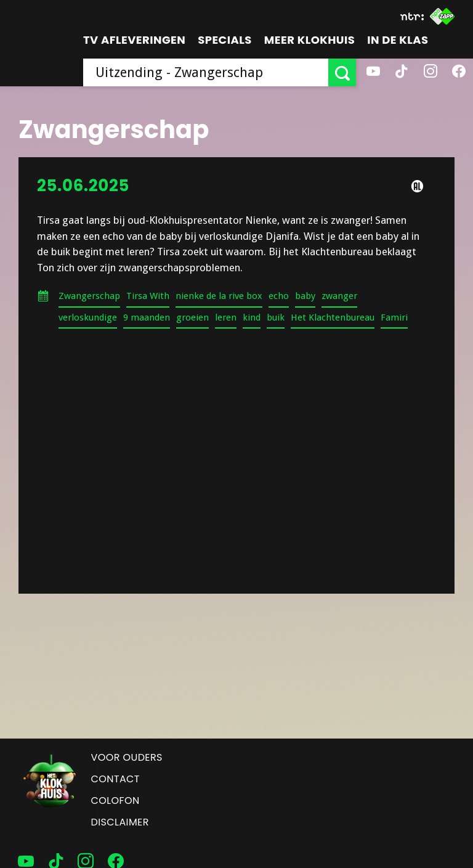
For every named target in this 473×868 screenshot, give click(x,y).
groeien (192, 317)
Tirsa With (148, 296)
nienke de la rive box (219, 296)
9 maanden (147, 317)
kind (252, 317)
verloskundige (88, 317)
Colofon (115, 800)
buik (276, 317)
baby (305, 296)
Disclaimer (120, 822)
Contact (115, 779)
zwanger (339, 296)
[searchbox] (206, 72)
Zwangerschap (89, 296)
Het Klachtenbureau (333, 317)
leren (226, 317)
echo (279, 296)
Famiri (394, 317)
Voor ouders (127, 757)
